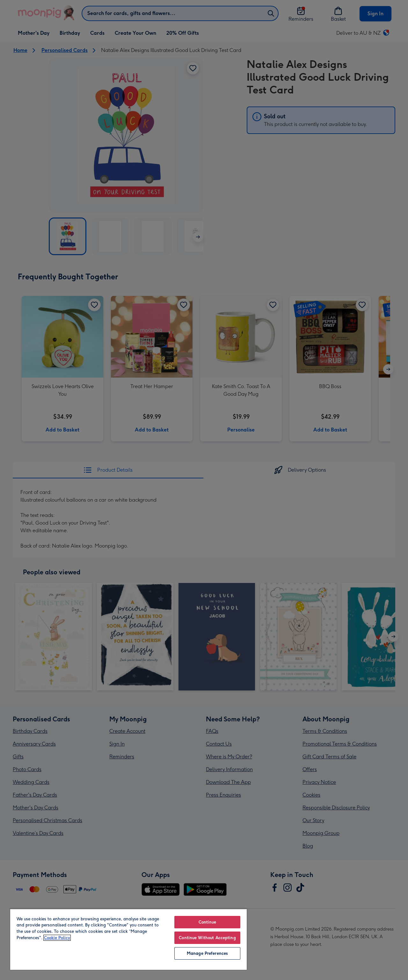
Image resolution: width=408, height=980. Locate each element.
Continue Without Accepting (207, 938)
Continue (208, 922)
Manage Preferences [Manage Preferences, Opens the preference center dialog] (207, 953)
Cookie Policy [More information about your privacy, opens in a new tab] (57, 938)
